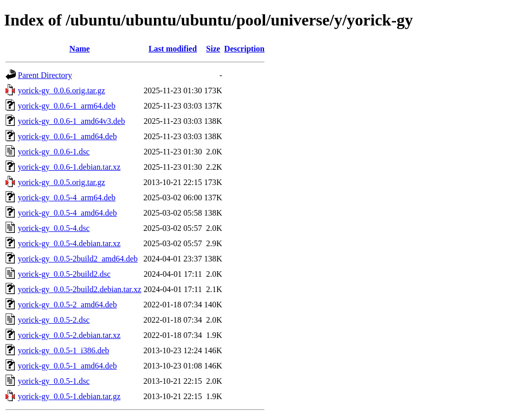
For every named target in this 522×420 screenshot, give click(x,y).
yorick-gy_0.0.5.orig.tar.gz (61, 182)
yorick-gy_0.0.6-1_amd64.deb (67, 136)
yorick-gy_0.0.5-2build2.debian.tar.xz (80, 289)
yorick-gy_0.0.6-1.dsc (54, 152)
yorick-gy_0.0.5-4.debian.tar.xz (69, 243)
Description (244, 49)
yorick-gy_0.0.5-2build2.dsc (64, 274)
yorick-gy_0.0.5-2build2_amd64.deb (78, 259)
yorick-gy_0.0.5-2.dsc (54, 320)
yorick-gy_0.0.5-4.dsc (54, 228)
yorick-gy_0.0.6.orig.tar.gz (61, 90)
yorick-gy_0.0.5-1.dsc (54, 381)
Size (213, 49)
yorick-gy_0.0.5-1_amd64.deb (67, 366)
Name (80, 49)
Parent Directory (45, 75)
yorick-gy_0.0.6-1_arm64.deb (67, 106)
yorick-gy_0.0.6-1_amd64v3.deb (71, 121)
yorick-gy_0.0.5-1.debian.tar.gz (69, 396)
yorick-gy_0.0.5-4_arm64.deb (67, 198)
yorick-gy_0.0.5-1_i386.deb (63, 350)
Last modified (173, 49)
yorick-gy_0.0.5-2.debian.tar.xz (69, 335)
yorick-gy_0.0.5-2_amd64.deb (67, 305)
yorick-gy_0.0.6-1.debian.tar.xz (69, 167)
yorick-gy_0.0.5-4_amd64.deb (67, 213)
